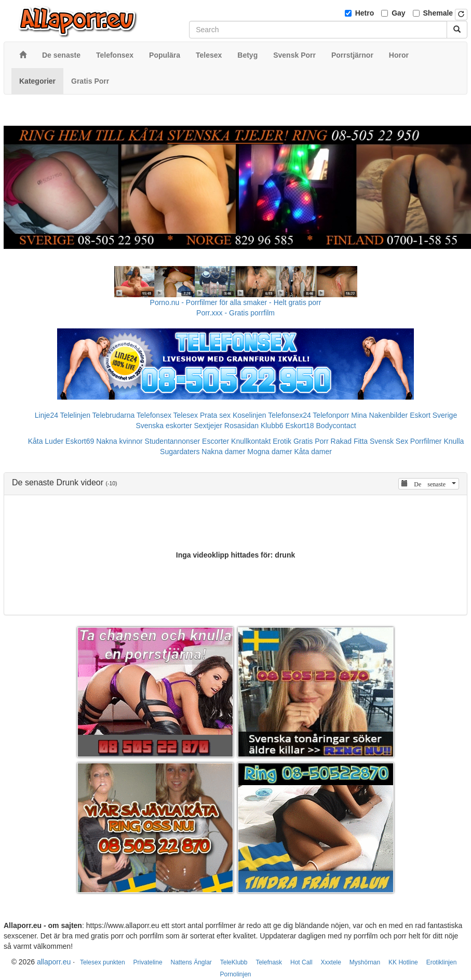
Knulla (454, 441)
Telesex (186, 415)
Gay (398, 13)
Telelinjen (75, 415)
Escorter (216, 441)
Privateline (148, 962)
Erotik (282, 441)
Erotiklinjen (442, 962)
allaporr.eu (54, 962)
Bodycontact (336, 426)
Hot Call (301, 962)
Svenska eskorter (164, 426)
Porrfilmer (426, 441)
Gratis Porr (311, 441)
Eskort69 (80, 441)
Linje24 (46, 415)
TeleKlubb (234, 962)
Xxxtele (331, 962)
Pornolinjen (235, 974)
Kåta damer (313, 452)
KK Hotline (403, 962)
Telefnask (269, 962)
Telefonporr (331, 415)
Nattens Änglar (191, 962)
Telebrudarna (114, 415)
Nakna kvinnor (119, 441)
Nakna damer (223, 452)
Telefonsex (154, 415)
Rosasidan (241, 426)
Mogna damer (270, 452)
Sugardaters (180, 452)
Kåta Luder (46, 441)
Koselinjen (250, 415)
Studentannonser (173, 441)
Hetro (365, 13)
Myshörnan (365, 962)
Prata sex (215, 415)
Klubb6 (272, 426)
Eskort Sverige (433, 415)
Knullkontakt (251, 441)
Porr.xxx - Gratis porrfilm (235, 313)
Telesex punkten (103, 962)
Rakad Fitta (349, 441)
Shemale (438, 13)
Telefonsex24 (290, 415)
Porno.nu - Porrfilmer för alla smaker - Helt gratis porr (236, 302)
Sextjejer (208, 426)
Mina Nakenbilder (379, 415)
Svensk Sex (389, 441)
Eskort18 (299, 426)
